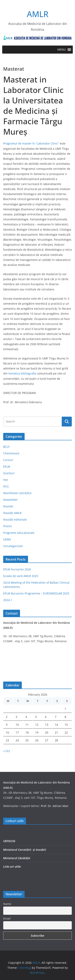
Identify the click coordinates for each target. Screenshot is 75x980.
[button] (62, 50)
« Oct (7, 751)
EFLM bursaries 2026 (17, 569)
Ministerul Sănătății (17, 858)
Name (7, 904)
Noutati (8, 506)
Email (7, 918)
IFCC (6, 486)
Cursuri (8, 460)
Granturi (9, 473)
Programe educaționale (19, 533)
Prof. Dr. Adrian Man (55, 806)
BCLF (6, 447)
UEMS (7, 539)
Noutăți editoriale (15, 520)
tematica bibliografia (22, 373)
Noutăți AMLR (12, 513)
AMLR (38, 14)
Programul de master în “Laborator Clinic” (31, 143)
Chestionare (11, 453)
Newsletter (10, 500)
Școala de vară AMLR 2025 (21, 576)
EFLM (7, 467)
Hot (5, 480)
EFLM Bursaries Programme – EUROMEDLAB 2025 (36, 593)
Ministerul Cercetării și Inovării (25, 850)
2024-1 (8, 600)
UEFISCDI (9, 841)
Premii (7, 526)
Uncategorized (13, 546)
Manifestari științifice (17, 493)
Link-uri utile (12, 867)
